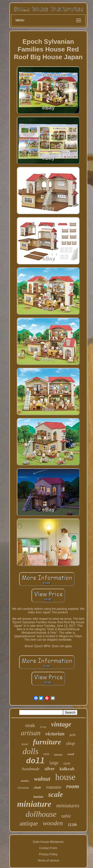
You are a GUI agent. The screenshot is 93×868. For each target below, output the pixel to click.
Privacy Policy (48, 854)
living (43, 727)
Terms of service (48, 861)
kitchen (58, 755)
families (25, 781)
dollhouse (41, 814)
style (67, 763)
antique (29, 823)
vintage (61, 724)
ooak (30, 725)
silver (50, 769)
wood (71, 754)
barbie (38, 797)
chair (37, 788)
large (54, 763)
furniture (47, 742)
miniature (34, 804)
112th (72, 825)
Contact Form (48, 848)
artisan (31, 733)
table (66, 816)
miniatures (68, 805)
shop (70, 743)
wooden (53, 823)
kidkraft (67, 769)
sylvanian (23, 788)
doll (35, 761)
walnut (42, 779)
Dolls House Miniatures (48, 842)
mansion (54, 787)
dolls (31, 751)
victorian (55, 734)
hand (25, 744)
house (65, 777)
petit (73, 735)
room (73, 786)
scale (56, 794)
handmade (31, 769)
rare (46, 754)
